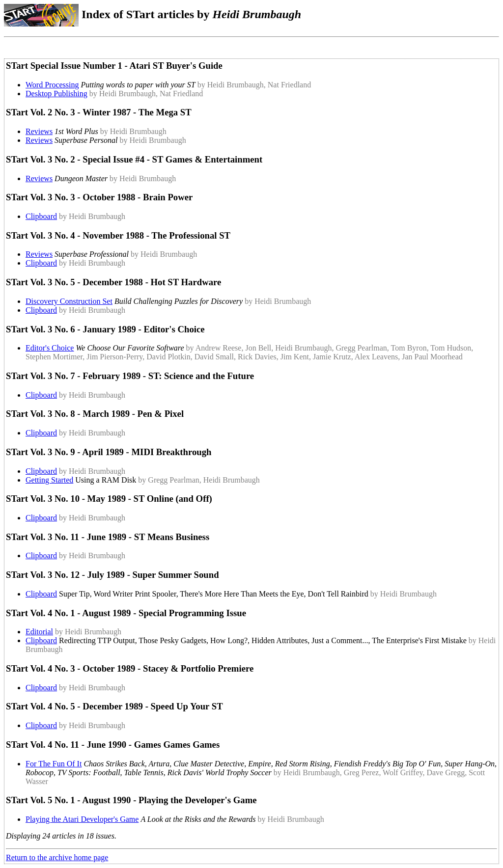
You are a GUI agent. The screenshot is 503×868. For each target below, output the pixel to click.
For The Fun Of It (54, 764)
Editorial (39, 632)
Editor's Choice (50, 348)
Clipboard (41, 216)
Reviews (39, 131)
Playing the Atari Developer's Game (82, 819)
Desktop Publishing (56, 94)
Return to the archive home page (57, 857)
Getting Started (49, 480)
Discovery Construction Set (69, 301)
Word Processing (52, 85)
